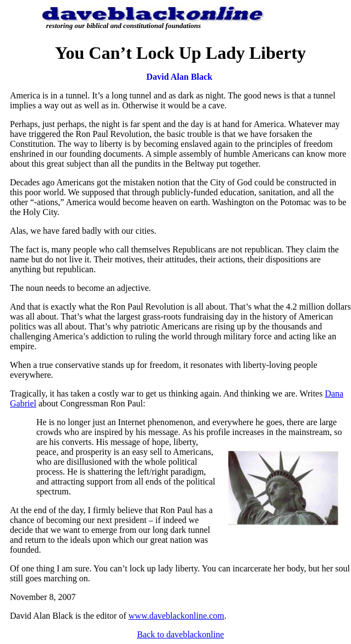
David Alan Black (179, 77)
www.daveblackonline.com (177, 616)
